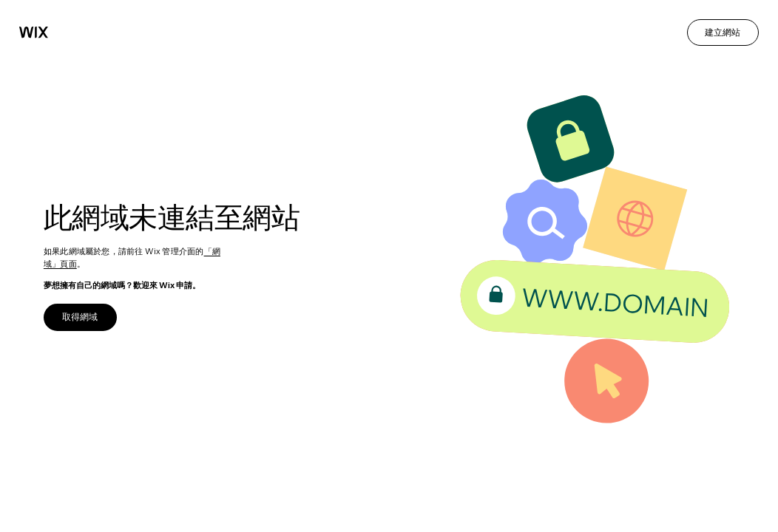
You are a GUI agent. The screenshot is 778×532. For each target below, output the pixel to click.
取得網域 (80, 317)
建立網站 (723, 32)
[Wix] (34, 32)
